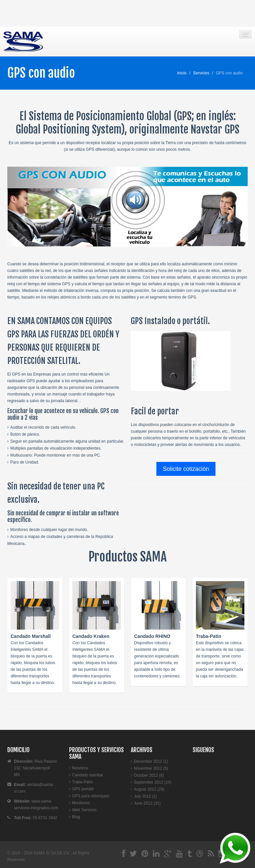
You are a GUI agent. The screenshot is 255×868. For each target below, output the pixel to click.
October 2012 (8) (149, 775)
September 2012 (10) (153, 782)
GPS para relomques (91, 796)
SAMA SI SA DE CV (52, 853)
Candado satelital (87, 775)
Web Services (84, 810)
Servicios (201, 73)
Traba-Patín (83, 782)
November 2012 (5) (151, 768)
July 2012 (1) (145, 796)
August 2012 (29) (149, 789)
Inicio (182, 73)
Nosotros (80, 768)
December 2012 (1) (151, 761)
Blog (76, 817)
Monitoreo (81, 803)
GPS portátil (83, 789)
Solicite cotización (186, 469)
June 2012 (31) (147, 803)
